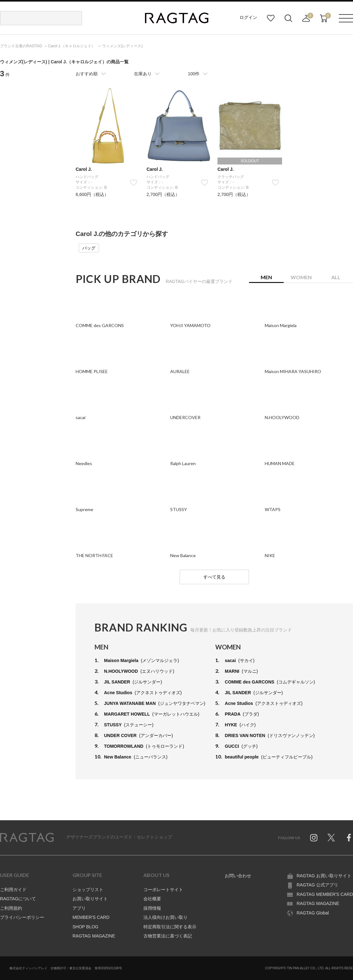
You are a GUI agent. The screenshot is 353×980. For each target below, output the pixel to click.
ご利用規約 (11, 908)
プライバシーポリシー (22, 917)
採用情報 (152, 908)
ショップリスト (88, 890)
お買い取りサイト (90, 899)
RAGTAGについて (18, 899)
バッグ (89, 248)
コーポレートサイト (163, 890)
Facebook (349, 838)
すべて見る (214, 577)
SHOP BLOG (85, 927)
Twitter (331, 838)
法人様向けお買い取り (165, 917)
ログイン (248, 17)
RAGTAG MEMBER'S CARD (325, 894)
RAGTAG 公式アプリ (317, 885)
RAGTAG (27, 838)
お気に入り (271, 18)
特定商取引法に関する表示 (170, 927)
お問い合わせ (238, 876)
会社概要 (152, 899)
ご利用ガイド (13, 890)
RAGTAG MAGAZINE (94, 936)
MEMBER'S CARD (91, 917)
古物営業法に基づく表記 (168, 936)
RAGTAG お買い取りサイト (324, 876)
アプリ (79, 908)
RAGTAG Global (313, 913)
